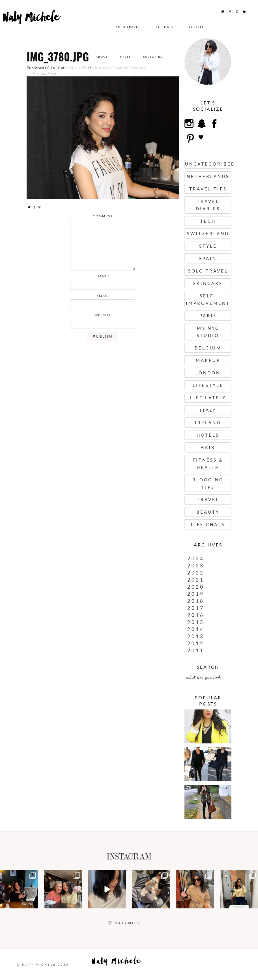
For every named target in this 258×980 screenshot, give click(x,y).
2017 (196, 608)
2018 (196, 601)
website (103, 315)
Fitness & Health (208, 464)
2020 (196, 587)
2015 (196, 622)
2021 (196, 580)
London (208, 373)
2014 (196, 629)
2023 (196, 566)
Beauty (208, 512)
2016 (196, 615)
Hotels (208, 435)
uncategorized (208, 164)
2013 (196, 636)
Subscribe (153, 57)
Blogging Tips (208, 483)
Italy (208, 410)
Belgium (208, 348)
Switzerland (208, 233)
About (102, 57)
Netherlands (208, 176)
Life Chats (160, 27)
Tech (208, 221)
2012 (196, 643)
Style (208, 246)
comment (103, 216)
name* (103, 276)
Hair (208, 447)
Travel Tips (208, 189)
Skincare (208, 283)
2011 (196, 650)
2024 (196, 558)
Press (126, 57)
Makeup (208, 360)
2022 (196, 573)
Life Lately (208, 398)
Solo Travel (126, 27)
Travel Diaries (208, 205)
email (103, 296)
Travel (208, 499)
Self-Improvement (208, 299)
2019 (196, 594)
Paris (208, 316)
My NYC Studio (208, 332)
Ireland (208, 423)
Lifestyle (192, 27)
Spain (208, 258)
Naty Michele (28, 25)
